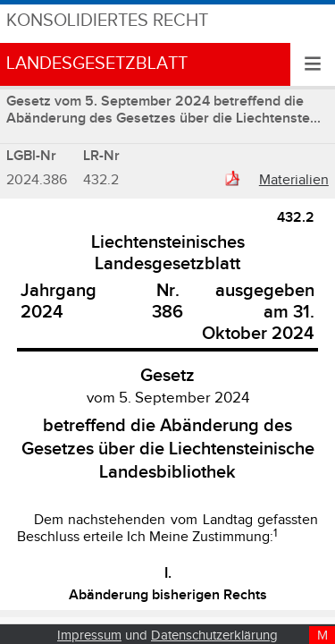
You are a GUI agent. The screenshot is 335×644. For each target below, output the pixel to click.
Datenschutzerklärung (214, 636)
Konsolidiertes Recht (107, 21)
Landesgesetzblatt (97, 64)
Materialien (294, 180)
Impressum (89, 636)
